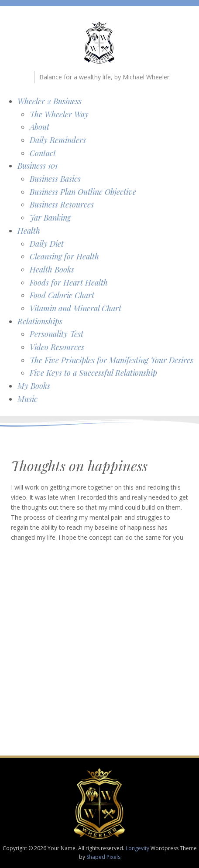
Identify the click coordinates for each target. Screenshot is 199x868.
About (39, 127)
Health (29, 231)
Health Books (52, 269)
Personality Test (57, 334)
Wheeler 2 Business (50, 101)
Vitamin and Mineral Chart (75, 308)
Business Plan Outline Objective (83, 192)
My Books (34, 386)
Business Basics (55, 179)
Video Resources (57, 347)
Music (27, 399)
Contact (43, 153)
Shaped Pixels (103, 857)
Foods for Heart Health (69, 283)
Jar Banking (50, 218)
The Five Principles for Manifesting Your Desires (112, 360)
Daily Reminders (58, 140)
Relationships (40, 321)
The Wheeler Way (59, 114)
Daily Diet (47, 244)
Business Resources (62, 204)
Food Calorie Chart (62, 295)
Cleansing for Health (64, 256)
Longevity (137, 848)
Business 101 (38, 166)
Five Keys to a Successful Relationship (93, 373)
